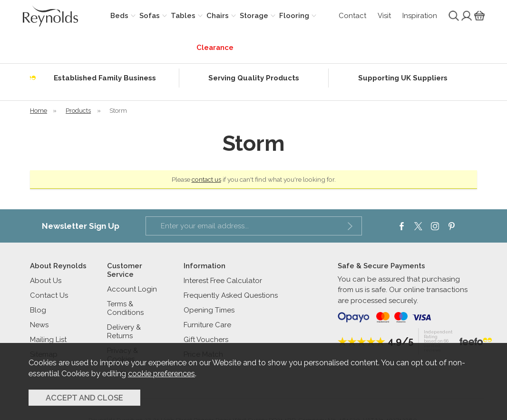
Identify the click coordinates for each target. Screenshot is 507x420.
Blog (38, 310)
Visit (384, 16)
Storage (254, 16)
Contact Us (49, 295)
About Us (46, 281)
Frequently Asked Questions (231, 295)
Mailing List (48, 340)
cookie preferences (161, 373)
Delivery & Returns (124, 332)
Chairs (218, 16)
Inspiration (420, 16)
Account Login (132, 289)
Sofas (150, 16)
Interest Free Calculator (223, 281)
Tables (183, 16)
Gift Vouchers (206, 340)
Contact (352, 16)
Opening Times (209, 310)
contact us (206, 179)
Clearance (215, 48)
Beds (119, 16)
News (39, 325)
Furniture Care (207, 325)
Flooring (294, 16)
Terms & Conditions (125, 308)
